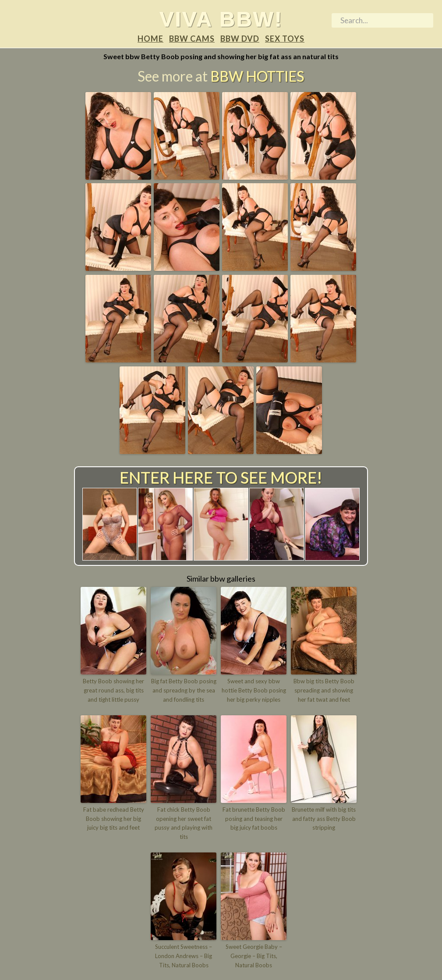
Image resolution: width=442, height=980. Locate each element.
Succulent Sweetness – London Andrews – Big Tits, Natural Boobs (184, 956)
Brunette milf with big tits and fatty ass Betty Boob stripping (324, 819)
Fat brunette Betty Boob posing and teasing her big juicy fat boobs (254, 819)
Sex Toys (285, 39)
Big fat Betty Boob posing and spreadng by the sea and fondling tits (184, 690)
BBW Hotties (257, 76)
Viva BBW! (221, 19)
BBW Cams (192, 39)
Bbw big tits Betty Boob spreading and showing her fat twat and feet (324, 690)
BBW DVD (240, 39)
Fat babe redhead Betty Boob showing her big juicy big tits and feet (114, 819)
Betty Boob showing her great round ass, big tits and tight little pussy (113, 690)
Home (150, 39)
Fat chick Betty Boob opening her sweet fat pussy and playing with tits (184, 823)
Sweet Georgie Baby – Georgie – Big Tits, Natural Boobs (254, 956)
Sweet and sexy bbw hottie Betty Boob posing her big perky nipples (254, 690)
